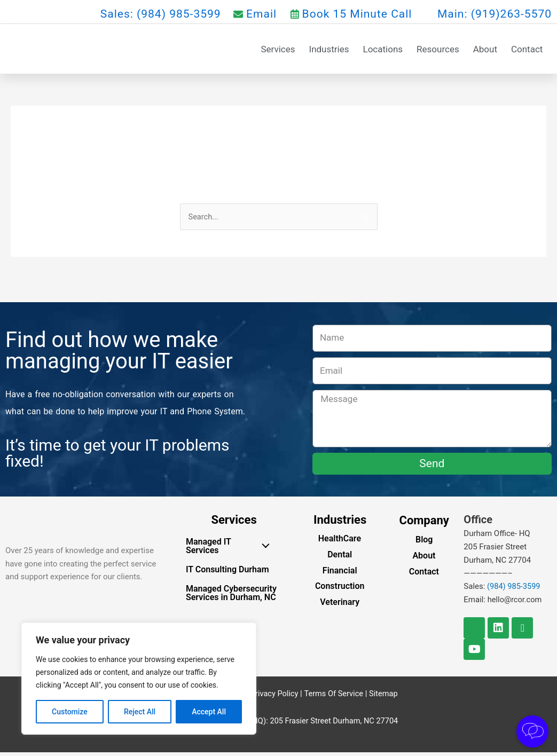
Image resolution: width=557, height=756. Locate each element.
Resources (438, 50)
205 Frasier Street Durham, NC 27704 (334, 724)
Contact (527, 50)
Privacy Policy (273, 697)
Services (278, 50)
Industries (329, 50)
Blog (424, 543)
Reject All (140, 712)
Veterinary (340, 606)
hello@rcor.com (516, 603)
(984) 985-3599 (515, 590)
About (485, 50)
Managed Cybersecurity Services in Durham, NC (231, 597)
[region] (139, 679)
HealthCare (340, 542)
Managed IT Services (230, 550)
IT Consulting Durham (227, 573)
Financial (340, 574)
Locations (383, 50)
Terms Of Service (334, 697)
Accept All (209, 712)
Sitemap (385, 697)
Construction (340, 590)
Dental (340, 558)
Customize (70, 712)
